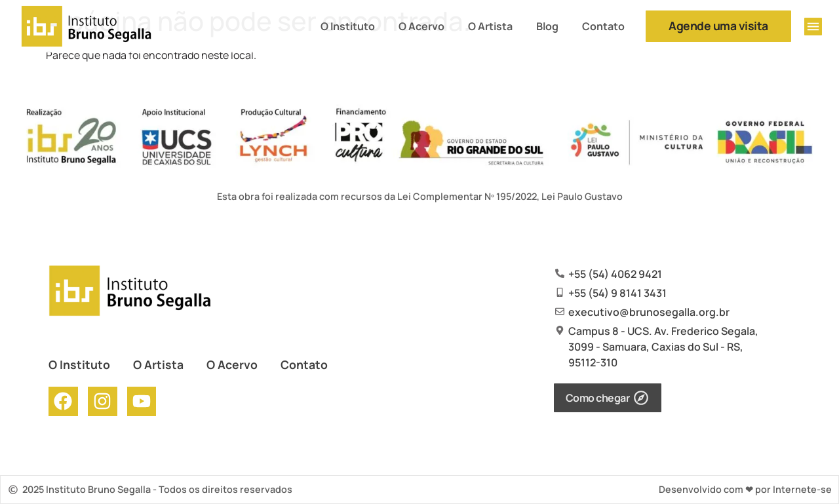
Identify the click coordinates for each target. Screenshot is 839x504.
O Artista (490, 26)
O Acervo (421, 26)
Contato (603, 26)
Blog (547, 26)
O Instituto (348, 26)
